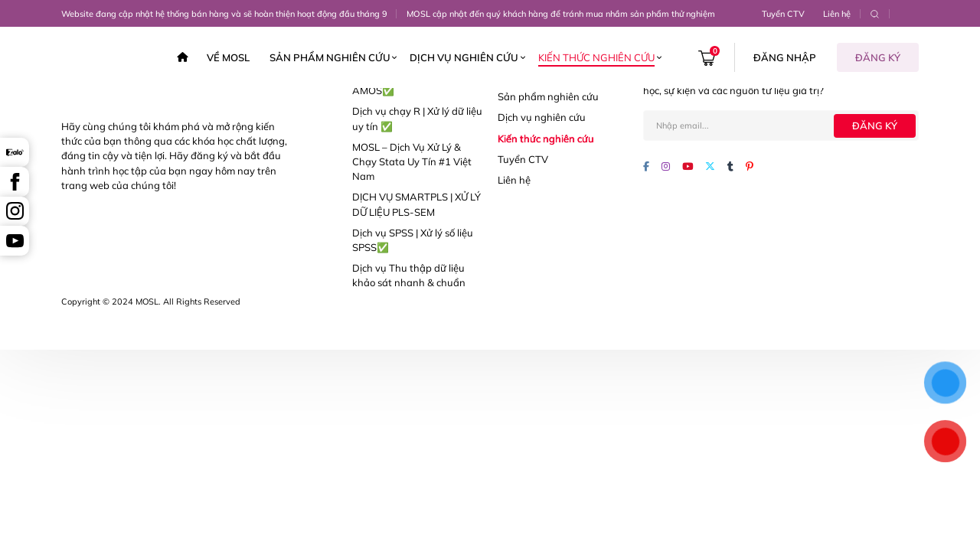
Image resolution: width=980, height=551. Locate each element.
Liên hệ (837, 14)
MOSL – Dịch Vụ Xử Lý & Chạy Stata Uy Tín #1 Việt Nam (412, 161)
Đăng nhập (785, 57)
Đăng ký (878, 57)
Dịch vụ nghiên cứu (464, 57)
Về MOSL (228, 57)
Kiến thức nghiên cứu (596, 57)
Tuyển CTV (783, 14)
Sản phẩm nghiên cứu (330, 57)
